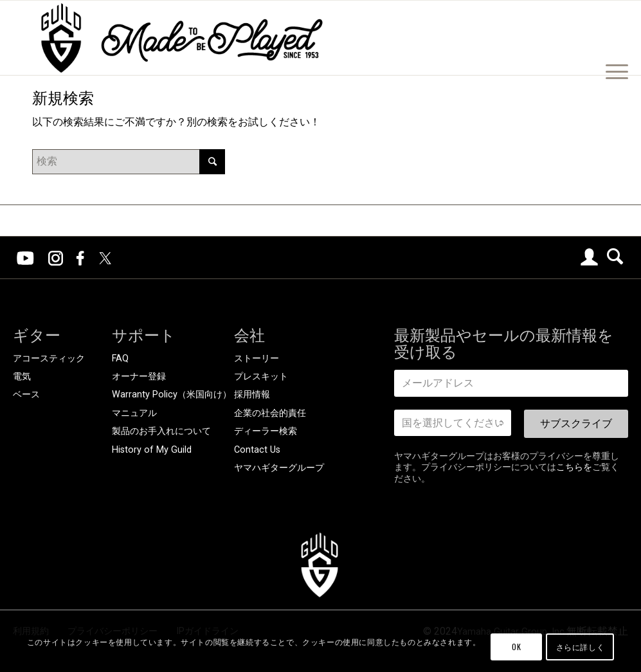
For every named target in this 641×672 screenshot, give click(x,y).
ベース (26, 395)
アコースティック (49, 359)
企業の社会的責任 (270, 413)
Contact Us (257, 450)
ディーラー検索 (266, 431)
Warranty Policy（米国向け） (172, 395)
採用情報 (252, 395)
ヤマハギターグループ (279, 468)
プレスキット (261, 377)
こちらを (574, 467)
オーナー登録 (139, 377)
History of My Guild (152, 450)
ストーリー (257, 359)
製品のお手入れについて (161, 431)
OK (516, 647)
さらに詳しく (581, 647)
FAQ (120, 359)
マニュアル (134, 413)
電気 (22, 377)
